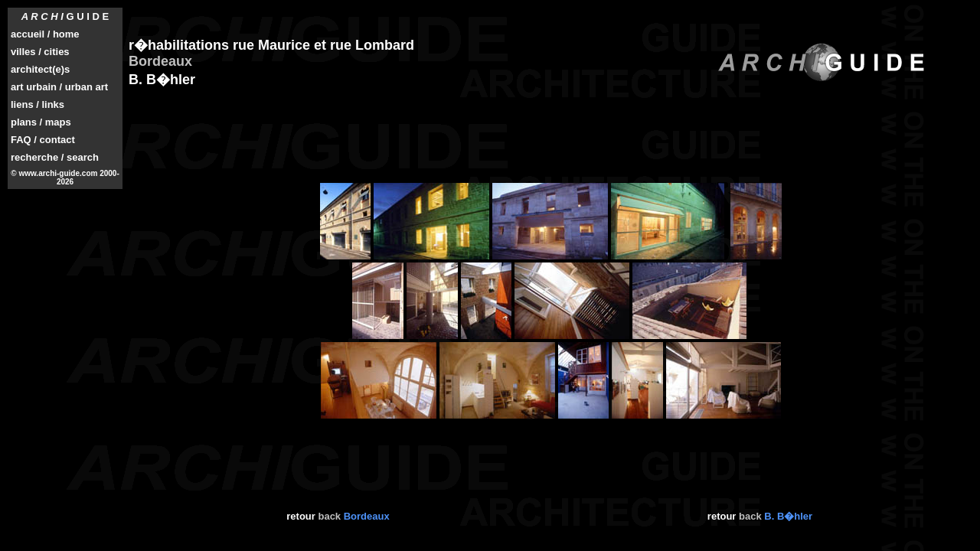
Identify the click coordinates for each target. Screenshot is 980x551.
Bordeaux (367, 516)
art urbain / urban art (59, 87)
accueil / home (45, 34)
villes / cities (40, 52)
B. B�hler (788, 516)
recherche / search (55, 157)
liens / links (38, 104)
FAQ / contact (43, 140)
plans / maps (41, 122)
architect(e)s (40, 69)
